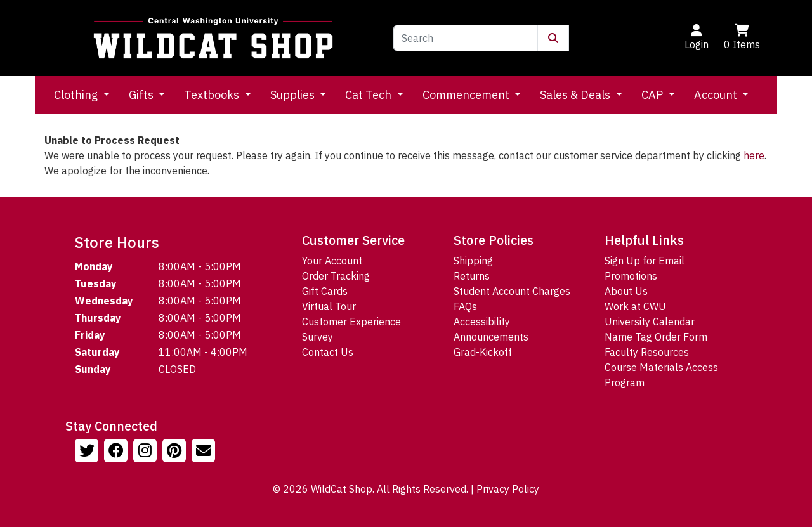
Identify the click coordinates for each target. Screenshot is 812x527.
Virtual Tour (329, 306)
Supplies (294, 95)
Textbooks (213, 95)
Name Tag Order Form (656, 337)
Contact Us (328, 352)
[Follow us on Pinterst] (176, 452)
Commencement (467, 95)
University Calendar (650, 322)
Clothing (77, 95)
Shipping (473, 261)
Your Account (332, 261)
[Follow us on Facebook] (117, 452)
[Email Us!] (205, 452)
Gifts (142, 95)
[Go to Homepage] (213, 38)
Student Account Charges (512, 291)
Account (717, 95)
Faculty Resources (647, 352)
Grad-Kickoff (483, 352)
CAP (653, 95)
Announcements (491, 337)
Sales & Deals (576, 95)
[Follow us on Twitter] (88, 452)
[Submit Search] (553, 38)
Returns (472, 276)
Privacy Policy (508, 489)
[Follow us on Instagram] (147, 452)
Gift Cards (325, 291)
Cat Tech (370, 95)
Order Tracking (336, 276)
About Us (626, 291)
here (754, 155)
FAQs (465, 306)
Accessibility (482, 322)
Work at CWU (635, 306)
